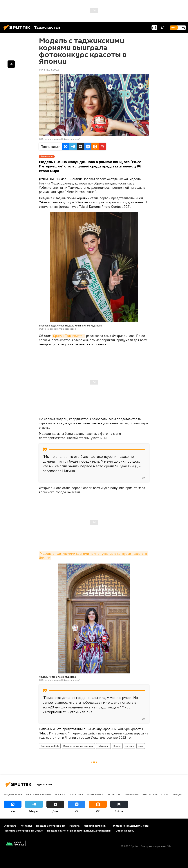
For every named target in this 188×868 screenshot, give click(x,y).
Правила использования (51, 826)
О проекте (10, 826)
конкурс (130, 746)
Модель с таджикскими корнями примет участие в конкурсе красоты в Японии (93, 556)
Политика (76, 794)
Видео (178, 794)
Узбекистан (103, 746)
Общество (114, 794)
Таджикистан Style (50, 746)
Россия (60, 794)
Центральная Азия (39, 794)
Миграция (132, 794)
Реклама (74, 826)
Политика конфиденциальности (130, 826)
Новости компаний (95, 826)
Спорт (166, 794)
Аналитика (150, 794)
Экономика (95, 794)
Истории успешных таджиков (78, 746)
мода (141, 746)
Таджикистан (13, 794)
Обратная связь (125, 831)
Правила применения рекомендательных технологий (79, 831)
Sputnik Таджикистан (69, 336)
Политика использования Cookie (23, 831)
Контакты (26, 826)
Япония (117, 746)
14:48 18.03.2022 (49, 70)
